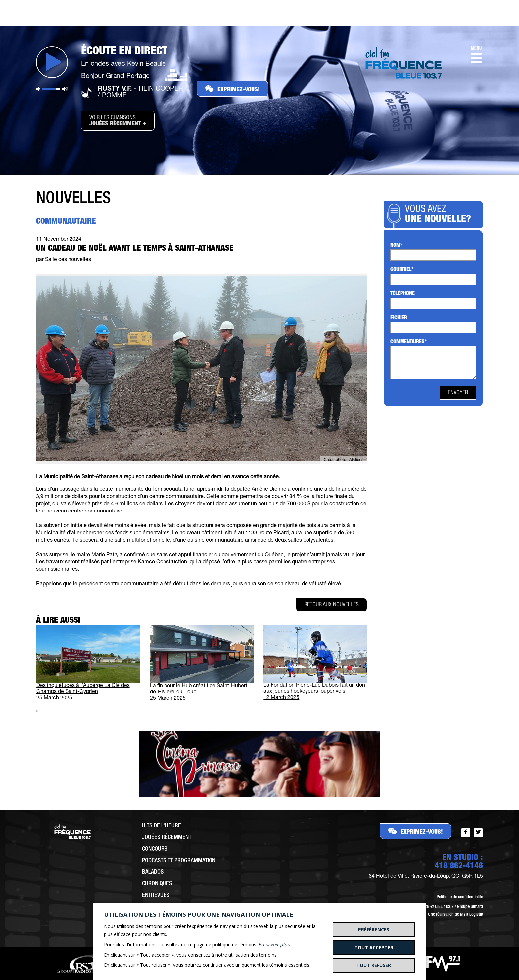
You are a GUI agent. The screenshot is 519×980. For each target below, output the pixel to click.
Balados (153, 872)
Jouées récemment (167, 838)
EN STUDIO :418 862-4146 (459, 862)
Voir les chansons (118, 121)
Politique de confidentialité (460, 897)
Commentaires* (409, 342)
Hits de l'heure (162, 826)
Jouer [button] (52, 62)
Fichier (399, 318)
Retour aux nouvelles (331, 605)
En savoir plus (274, 944)
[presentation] (37, 712)
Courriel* (402, 270)
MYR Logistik (472, 915)
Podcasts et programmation (179, 861)
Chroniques (157, 884)
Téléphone (402, 294)
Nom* (396, 246)
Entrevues (156, 896)
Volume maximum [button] (65, 89)
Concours (155, 849)
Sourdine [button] (38, 89)
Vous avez (440, 215)
